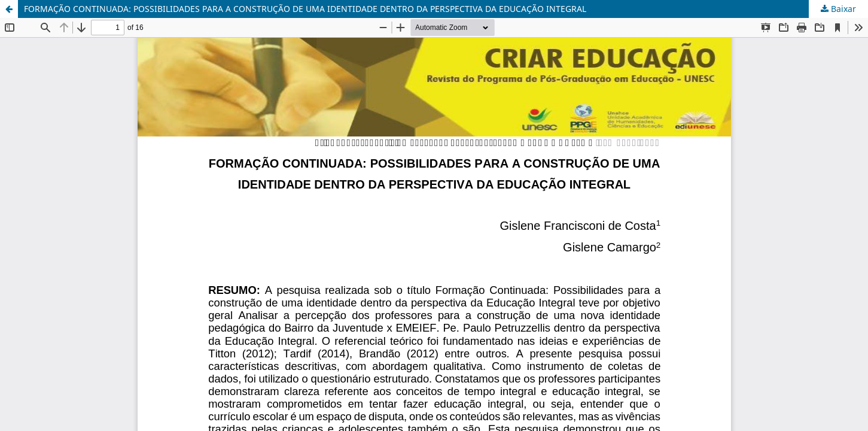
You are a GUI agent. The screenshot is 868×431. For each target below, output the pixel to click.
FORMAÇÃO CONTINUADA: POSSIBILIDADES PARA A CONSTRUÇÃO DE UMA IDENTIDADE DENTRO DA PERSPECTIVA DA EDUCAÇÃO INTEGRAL (305, 9)
